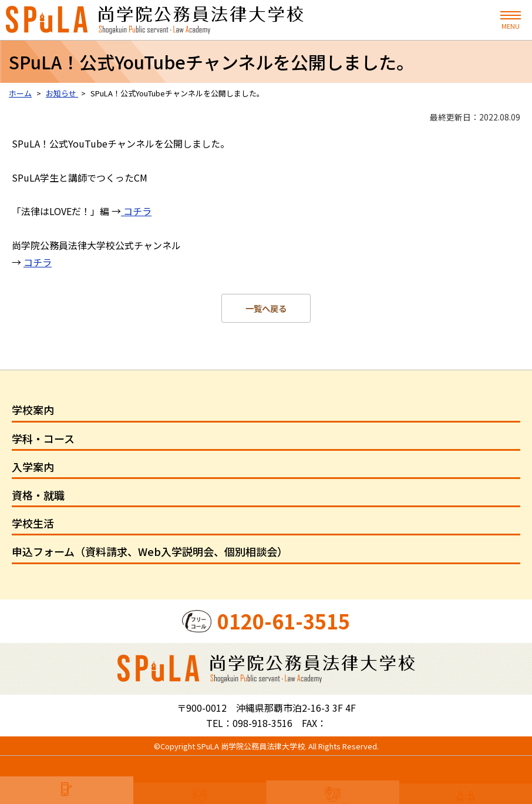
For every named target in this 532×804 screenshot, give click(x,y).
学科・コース (43, 438)
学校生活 (33, 523)
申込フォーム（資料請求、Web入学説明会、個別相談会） (150, 551)
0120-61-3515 (284, 621)
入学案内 (33, 467)
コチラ (136, 211)
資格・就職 (38, 495)
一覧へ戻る (266, 308)
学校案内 (33, 410)
